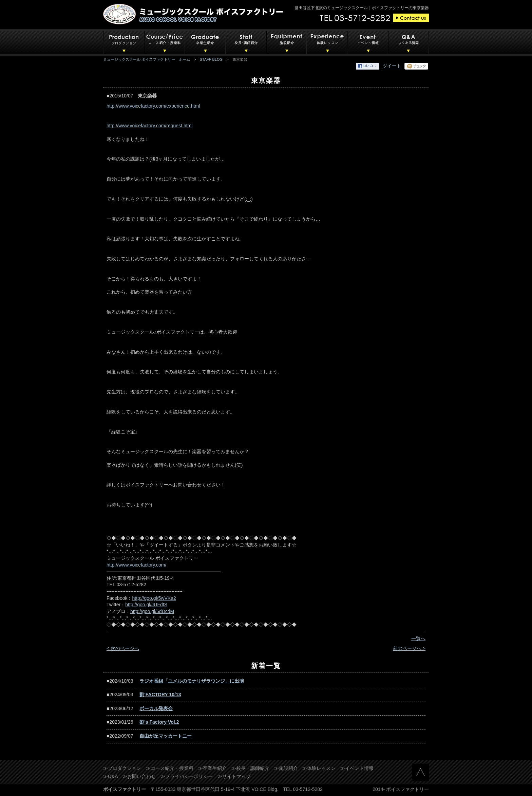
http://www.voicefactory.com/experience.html (153, 106)
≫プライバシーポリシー (187, 776)
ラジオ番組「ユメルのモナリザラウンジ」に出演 (192, 681)
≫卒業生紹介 (212, 768)
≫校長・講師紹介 (250, 768)
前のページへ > (409, 648)
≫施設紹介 (286, 768)
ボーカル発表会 (156, 708)
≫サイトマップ (234, 776)
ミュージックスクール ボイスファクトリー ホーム (147, 59)
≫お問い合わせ (139, 776)
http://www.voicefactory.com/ (136, 565)
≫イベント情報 (357, 768)
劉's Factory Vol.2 (159, 722)
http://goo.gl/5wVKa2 (154, 598)
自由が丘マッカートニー (166, 736)
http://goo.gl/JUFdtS (146, 605)
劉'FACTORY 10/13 (160, 695)
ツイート (392, 66)
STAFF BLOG (211, 59)
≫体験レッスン (319, 768)
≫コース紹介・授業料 (170, 768)
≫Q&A (111, 776)
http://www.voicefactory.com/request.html (149, 126)
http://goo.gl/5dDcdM (152, 611)
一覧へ (418, 638)
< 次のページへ (123, 648)
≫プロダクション (122, 768)
